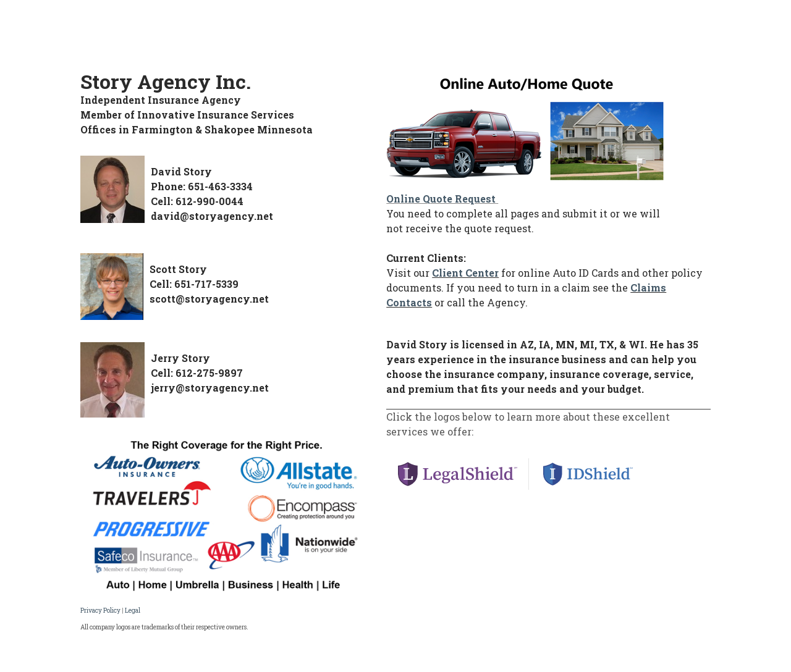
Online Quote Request (441, 199)
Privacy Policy (100, 611)
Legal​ (133, 611)
